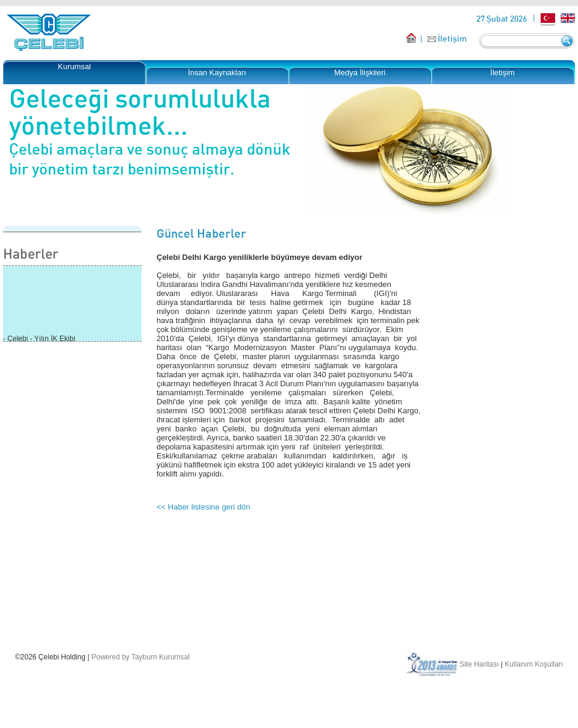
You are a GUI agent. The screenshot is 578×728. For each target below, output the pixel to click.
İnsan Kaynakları (217, 72)
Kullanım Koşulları (534, 664)
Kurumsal (74, 66)
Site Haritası (479, 664)
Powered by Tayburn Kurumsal (141, 657)
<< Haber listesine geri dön (203, 507)
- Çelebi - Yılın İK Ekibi (39, 340)
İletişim (452, 38)
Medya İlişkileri (360, 72)
